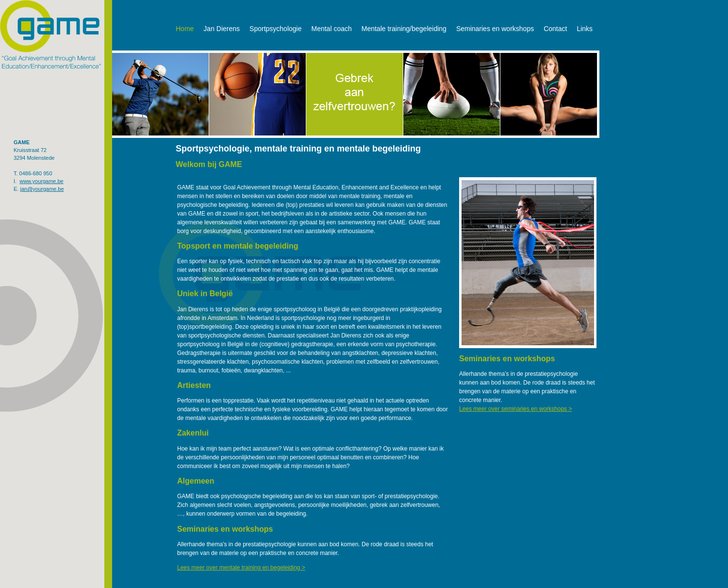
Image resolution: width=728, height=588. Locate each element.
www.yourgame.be (41, 181)
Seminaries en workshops (495, 29)
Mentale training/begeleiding (404, 29)
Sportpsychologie (275, 29)
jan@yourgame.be (42, 189)
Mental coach (331, 29)
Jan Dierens (222, 29)
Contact (555, 29)
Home (185, 29)
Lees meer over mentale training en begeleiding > (241, 568)
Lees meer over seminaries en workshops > (515, 409)
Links (585, 29)
